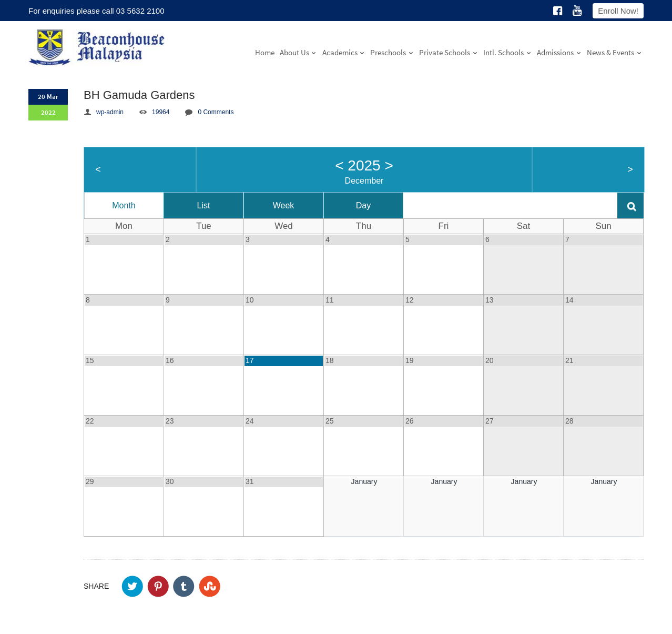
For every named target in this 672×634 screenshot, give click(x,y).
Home (265, 52)
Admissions (559, 52)
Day (363, 205)
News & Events (614, 52)
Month (124, 205)
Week (284, 205)
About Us (298, 52)
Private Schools (449, 52)
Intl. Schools (507, 52)
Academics (344, 52)
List (204, 205)
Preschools (392, 52)
